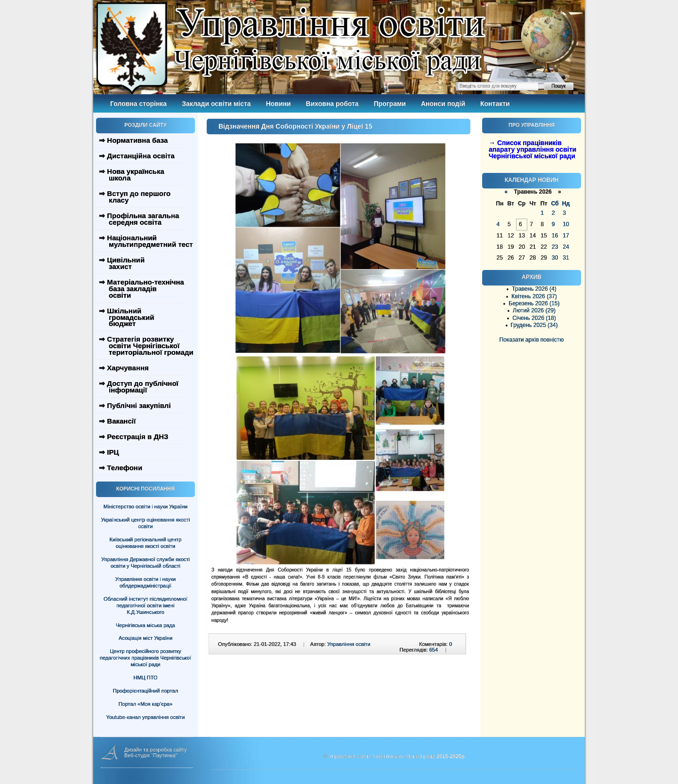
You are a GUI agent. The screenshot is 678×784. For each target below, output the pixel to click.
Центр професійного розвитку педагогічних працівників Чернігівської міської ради (145, 658)
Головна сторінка (138, 104)
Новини (278, 104)
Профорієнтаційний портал (145, 691)
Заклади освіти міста (216, 104)
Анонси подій (443, 104)
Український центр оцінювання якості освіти (146, 523)
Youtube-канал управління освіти (146, 717)
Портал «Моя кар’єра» (146, 704)
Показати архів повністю (532, 340)
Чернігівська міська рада (145, 625)
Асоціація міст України (145, 638)
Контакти (495, 104)
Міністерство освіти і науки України (145, 506)
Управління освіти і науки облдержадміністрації (145, 582)
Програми (390, 104)
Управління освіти (349, 644)
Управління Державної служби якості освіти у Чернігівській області (145, 563)
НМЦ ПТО (146, 678)
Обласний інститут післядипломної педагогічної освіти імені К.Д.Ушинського (145, 605)
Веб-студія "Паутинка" (151, 755)
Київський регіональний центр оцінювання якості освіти (146, 543)
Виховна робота (332, 104)
